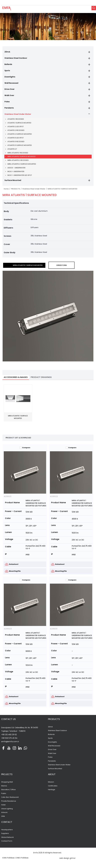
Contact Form (7, 843)
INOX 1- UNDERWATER (16, 173)
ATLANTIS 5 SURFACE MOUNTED (20, 147)
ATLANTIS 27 (12, 151)
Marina (4, 788)
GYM (3, 818)
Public (4, 795)
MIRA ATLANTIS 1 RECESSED (18, 154)
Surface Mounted (12, 182)
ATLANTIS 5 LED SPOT (16, 139)
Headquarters (7, 832)
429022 (54, 498)
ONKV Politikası (22, 860)
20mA (7, 52)
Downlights (10, 77)
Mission (51, 784)
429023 (8, 630)
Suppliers (5, 836)
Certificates (53, 788)
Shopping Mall (7, 784)
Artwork (4, 814)
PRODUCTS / (17, 191)
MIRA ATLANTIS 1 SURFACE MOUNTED (21, 158)
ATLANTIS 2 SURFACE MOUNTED (20, 136)
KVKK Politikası (8, 860)
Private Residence (9, 803)
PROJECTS (7, 776)
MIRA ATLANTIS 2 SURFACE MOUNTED (22, 166)
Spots (7, 71)
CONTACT (7, 824)
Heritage (52, 792)
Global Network (7, 839)
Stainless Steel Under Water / (35, 191)
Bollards (8, 65)
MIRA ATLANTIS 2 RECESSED (18, 162)
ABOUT (52, 776)
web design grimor (67, 860)
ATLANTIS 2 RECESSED (16, 132)
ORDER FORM (61, 267)
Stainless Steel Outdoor (15, 58)
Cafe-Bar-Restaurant (10, 799)
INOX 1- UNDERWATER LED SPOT (20, 177)
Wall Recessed (11, 84)
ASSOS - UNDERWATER (16, 169)
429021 (7, 498)
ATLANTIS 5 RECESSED (16, 143)
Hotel (3, 807)
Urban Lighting (7, 811)
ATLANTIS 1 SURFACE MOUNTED (19, 124)
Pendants (9, 109)
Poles (7, 103)
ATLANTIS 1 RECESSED (16, 121)
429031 (54, 630)
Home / (7, 191)
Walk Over (9, 96)
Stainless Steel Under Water (17, 116)
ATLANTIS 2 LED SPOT (16, 128)
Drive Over (9, 90)
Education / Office (8, 792)
